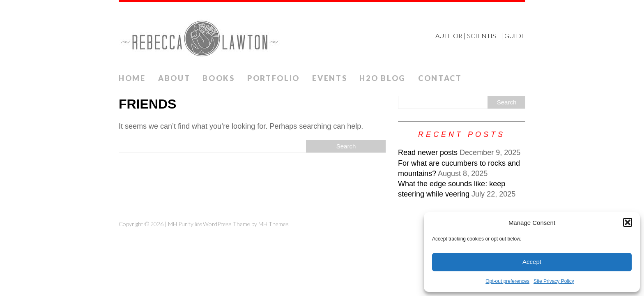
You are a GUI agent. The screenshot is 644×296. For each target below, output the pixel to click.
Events (330, 78)
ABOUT (174, 78)
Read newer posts (428, 153)
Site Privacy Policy (554, 281)
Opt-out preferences (507, 281)
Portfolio (274, 78)
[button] (628, 222)
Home (132, 78)
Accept (532, 262)
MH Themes (274, 224)
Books (219, 78)
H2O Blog (383, 78)
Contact (440, 78)
